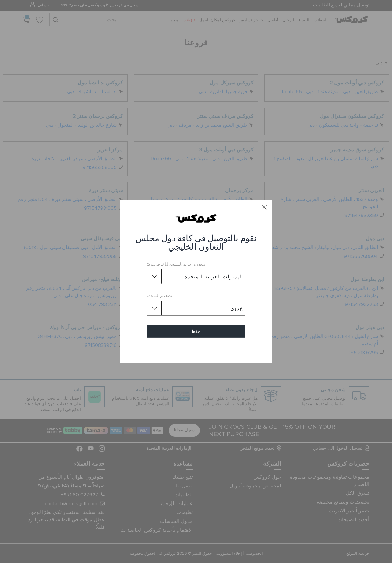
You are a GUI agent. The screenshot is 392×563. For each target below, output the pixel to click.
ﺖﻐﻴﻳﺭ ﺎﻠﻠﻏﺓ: (160, 295)
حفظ (196, 331)
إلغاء (196, 349)
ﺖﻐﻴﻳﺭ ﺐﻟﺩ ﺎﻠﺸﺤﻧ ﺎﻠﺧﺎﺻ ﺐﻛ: (176, 264)
